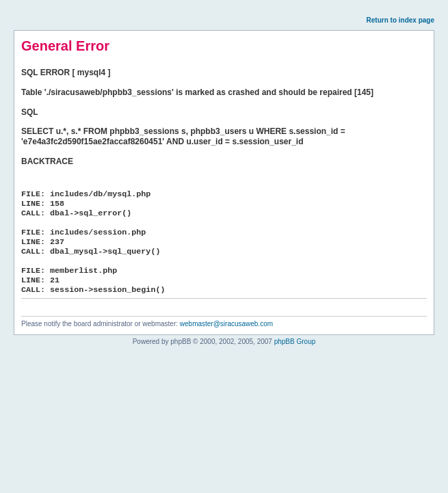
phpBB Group (295, 342)
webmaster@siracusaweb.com (226, 324)
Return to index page (400, 20)
